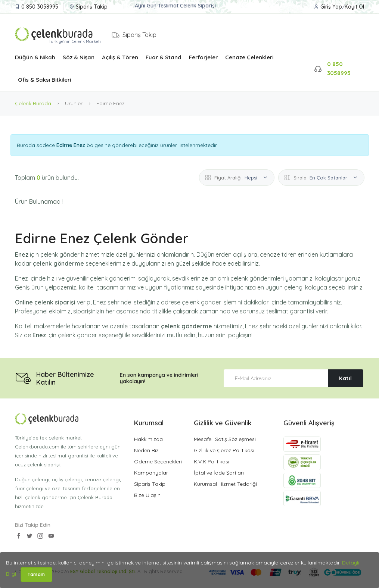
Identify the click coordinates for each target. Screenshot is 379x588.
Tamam (36, 574)
